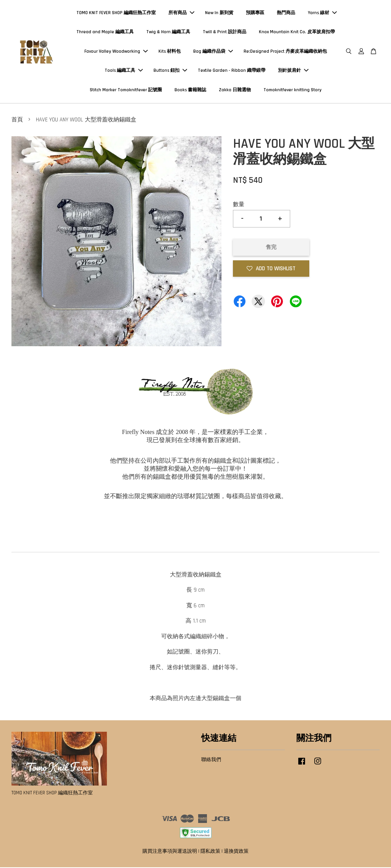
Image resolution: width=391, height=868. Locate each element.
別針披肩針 (293, 71)
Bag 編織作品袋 (213, 52)
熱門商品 (286, 13)
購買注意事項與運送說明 (170, 852)
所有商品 (181, 13)
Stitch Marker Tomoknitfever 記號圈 (126, 90)
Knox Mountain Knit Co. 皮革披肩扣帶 (297, 32)
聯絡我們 (211, 760)
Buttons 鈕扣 (170, 71)
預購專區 (255, 13)
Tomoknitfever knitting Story (292, 90)
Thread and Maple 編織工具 (105, 32)
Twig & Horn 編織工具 (168, 32)
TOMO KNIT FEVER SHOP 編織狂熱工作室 (116, 13)
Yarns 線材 (322, 13)
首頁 (17, 120)
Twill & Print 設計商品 (225, 32)
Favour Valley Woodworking (116, 52)
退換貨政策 (236, 852)
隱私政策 (210, 852)
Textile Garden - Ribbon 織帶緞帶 (232, 71)
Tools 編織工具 (124, 71)
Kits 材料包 (170, 52)
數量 (239, 205)
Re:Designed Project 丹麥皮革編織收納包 (285, 52)
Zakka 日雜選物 (235, 90)
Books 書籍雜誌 (190, 90)
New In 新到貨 (219, 13)
